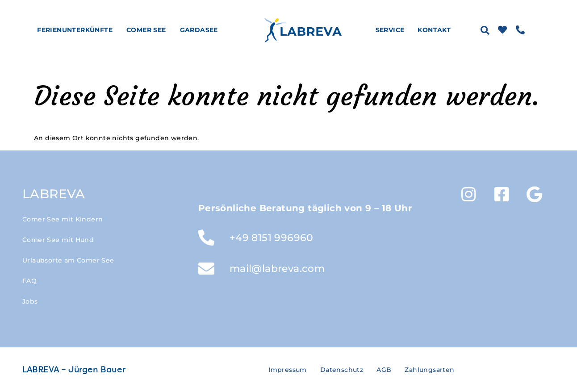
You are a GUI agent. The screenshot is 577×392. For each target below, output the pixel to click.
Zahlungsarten (429, 370)
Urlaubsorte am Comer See (68, 260)
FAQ (29, 281)
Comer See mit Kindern (63, 219)
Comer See (148, 30)
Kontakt (434, 30)
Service (392, 30)
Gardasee (201, 30)
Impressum (288, 370)
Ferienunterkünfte (77, 30)
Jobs (30, 301)
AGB (384, 370)
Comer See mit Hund (58, 240)
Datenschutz (342, 370)
